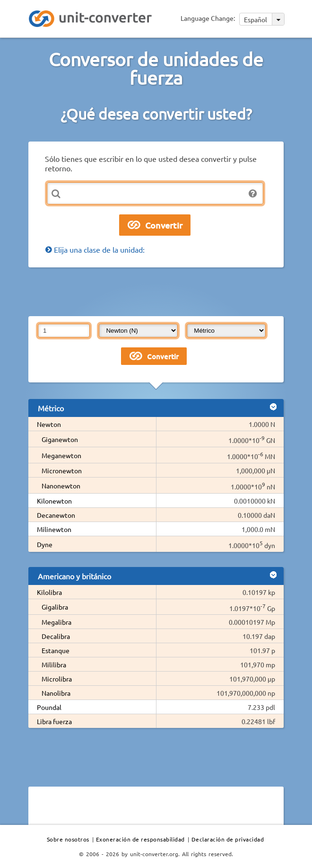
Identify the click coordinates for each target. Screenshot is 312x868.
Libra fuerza (54, 721)
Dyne (45, 544)
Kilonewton (54, 501)
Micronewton (62, 470)
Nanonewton (61, 486)
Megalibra (56, 622)
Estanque (56, 650)
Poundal (49, 707)
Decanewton (56, 515)
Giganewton (60, 439)
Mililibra (54, 664)
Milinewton (54, 529)
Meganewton (61, 455)
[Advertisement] (156, 291)
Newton (49, 424)
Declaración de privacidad (228, 839)
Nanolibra (56, 693)
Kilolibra (49, 592)
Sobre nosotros (68, 839)
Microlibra (57, 679)
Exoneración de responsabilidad (140, 839)
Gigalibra (55, 607)
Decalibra (56, 636)
